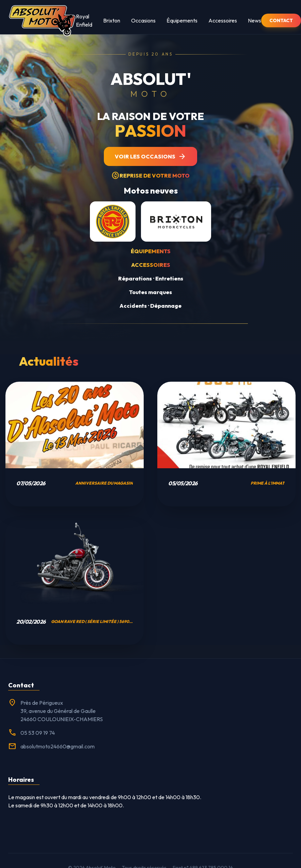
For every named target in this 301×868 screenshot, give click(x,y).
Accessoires (223, 20)
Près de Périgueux (42, 703)
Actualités (49, 361)
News (255, 20)
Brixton (112, 20)
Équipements (182, 20)
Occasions (143, 20)
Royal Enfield (84, 20)
